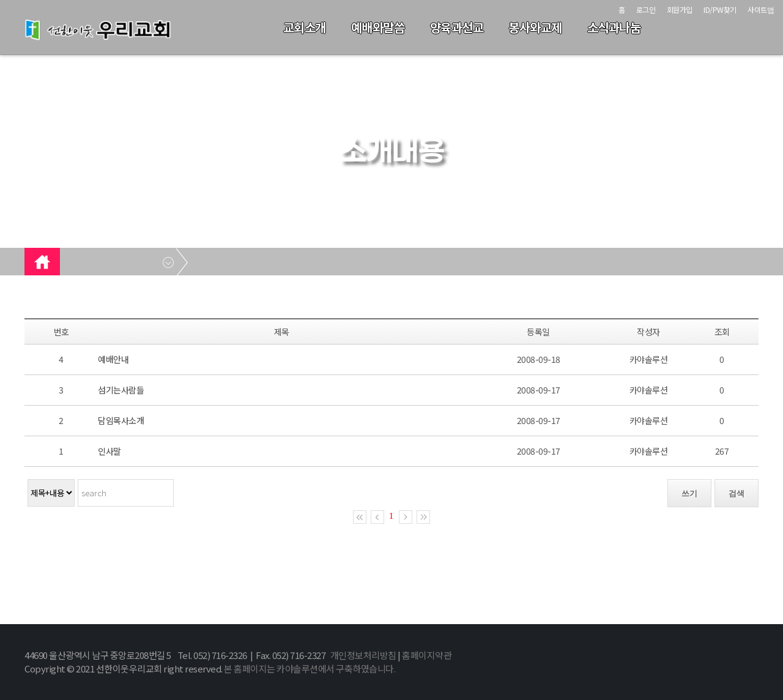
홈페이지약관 (427, 655)
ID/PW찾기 (720, 9)
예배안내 (113, 359)
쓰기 (689, 493)
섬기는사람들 (121, 390)
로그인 (646, 9)
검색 (737, 493)
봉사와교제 (535, 27)
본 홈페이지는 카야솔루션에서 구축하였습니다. (310, 668)
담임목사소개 (121, 420)
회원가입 (680, 9)
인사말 (109, 451)
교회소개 (305, 27)
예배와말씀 (378, 27)
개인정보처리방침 (363, 655)
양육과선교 (457, 27)
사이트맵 (761, 9)
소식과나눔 (614, 27)
